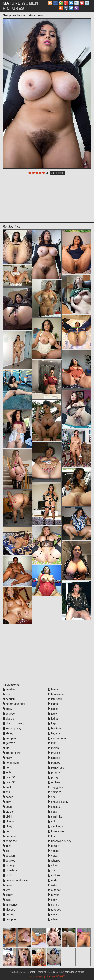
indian (8, 772)
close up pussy (13, 723)
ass (6, 792)
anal (7, 787)
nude (53, 880)
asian (7, 694)
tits (51, 836)
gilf (6, 748)
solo (52, 821)
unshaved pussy (60, 841)
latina (53, 719)
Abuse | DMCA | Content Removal (28, 972)
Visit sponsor (57, 173)
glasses (9, 910)
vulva (53, 856)
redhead (55, 782)
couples (9, 861)
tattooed (55, 910)
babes (8, 797)
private (54, 895)
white (53, 919)
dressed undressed (16, 880)
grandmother (12, 753)
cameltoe (10, 841)
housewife (56, 694)
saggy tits (56, 787)
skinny (54, 905)
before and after (14, 704)
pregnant (55, 772)
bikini (7, 817)
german (9, 743)
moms (53, 748)
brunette (9, 836)
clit (6, 851)
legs (52, 723)
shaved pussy (58, 802)
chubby (9, 714)
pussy (53, 777)
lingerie (54, 733)
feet (6, 890)
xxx (52, 870)
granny (8, 914)
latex (53, 714)
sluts (53, 812)
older (53, 885)
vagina (54, 851)
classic (8, 719)
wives (53, 866)
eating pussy (12, 728)
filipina (8, 895)
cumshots (10, 870)
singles (54, 807)
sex (52, 797)
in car (8, 846)
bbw (7, 802)
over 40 (9, 782)
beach (8, 807)
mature (54, 875)
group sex (10, 919)
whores (54, 861)
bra (6, 831)
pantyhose (56, 768)
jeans (53, 704)
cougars (9, 856)
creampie (10, 866)
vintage (54, 914)
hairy (7, 758)
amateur (9, 689)
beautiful (9, 699)
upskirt (54, 846)
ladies (53, 709)
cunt (7, 875)
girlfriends (10, 905)
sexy (53, 900)
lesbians (55, 728)
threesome (56, 831)
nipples (54, 758)
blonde (8, 821)
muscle (54, 753)
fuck (7, 900)
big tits (8, 812)
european (10, 738)
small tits (55, 817)
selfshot (55, 792)
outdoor (54, 890)
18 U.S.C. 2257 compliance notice (66, 972)
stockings (55, 826)
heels (53, 689)
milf (52, 743)
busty (7, 709)
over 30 (9, 777)
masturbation (58, 738)
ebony (8, 733)
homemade (11, 763)
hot (6, 768)
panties (54, 763)
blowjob (9, 826)
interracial (56, 699)
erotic (8, 885)
